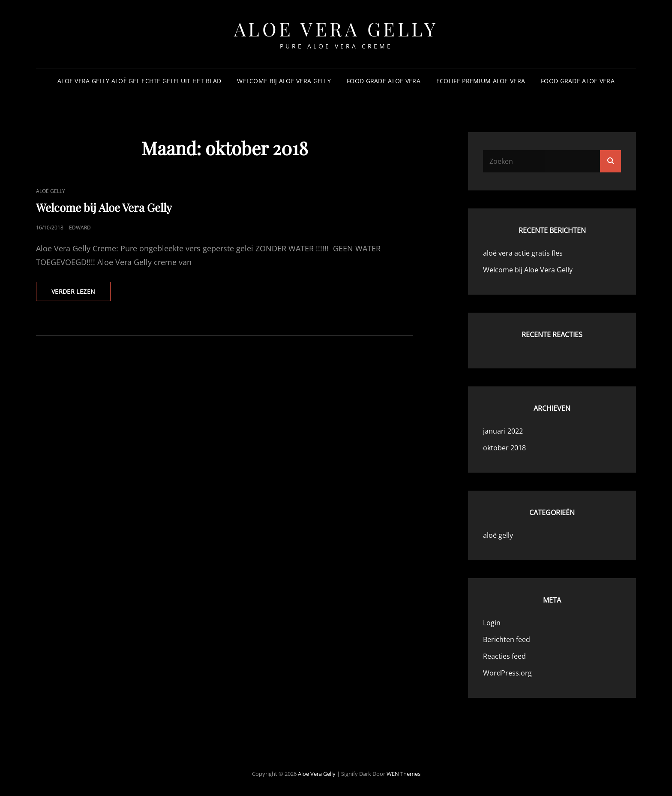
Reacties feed (504, 656)
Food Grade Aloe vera (384, 81)
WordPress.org (507, 673)
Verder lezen (81, 294)
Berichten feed (507, 639)
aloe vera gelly (336, 29)
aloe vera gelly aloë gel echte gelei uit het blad (139, 81)
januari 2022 (503, 431)
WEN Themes (403, 774)
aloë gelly (51, 191)
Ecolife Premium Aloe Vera (481, 81)
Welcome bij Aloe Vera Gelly (284, 81)
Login (492, 623)
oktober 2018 (504, 448)
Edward (80, 228)
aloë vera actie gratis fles (523, 253)
